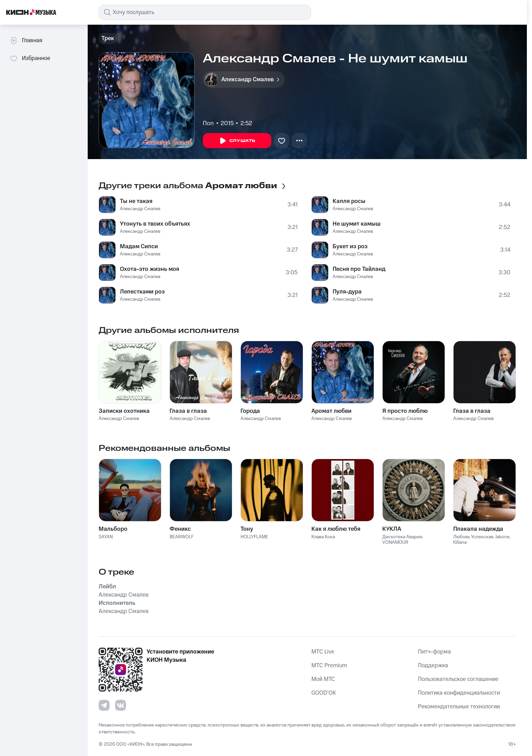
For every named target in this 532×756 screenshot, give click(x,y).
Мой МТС (323, 679)
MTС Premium (329, 665)
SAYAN (106, 537)
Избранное (30, 58)
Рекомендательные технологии (459, 707)
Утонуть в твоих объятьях (155, 224)
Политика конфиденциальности (459, 693)
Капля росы (349, 201)
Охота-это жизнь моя (150, 269)
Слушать (237, 141)
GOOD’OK (324, 693)
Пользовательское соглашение (458, 679)
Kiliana (460, 542)
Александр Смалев (140, 209)
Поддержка (433, 665)
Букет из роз (350, 247)
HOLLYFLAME (254, 537)
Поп (208, 123)
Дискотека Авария (402, 537)
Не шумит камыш (357, 224)
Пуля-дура (347, 292)
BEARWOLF (182, 537)
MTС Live (323, 652)
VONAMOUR (395, 542)
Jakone (502, 537)
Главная (26, 40)
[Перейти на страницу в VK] (121, 705)
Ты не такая (136, 201)
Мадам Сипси (139, 247)
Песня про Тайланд (359, 269)
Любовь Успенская (473, 537)
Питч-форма (434, 652)
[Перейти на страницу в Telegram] (104, 705)
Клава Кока (323, 537)
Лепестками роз (142, 292)
